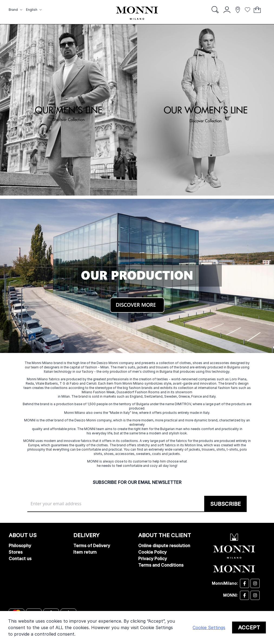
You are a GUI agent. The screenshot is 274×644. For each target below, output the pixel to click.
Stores (16, 552)
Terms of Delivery (92, 546)
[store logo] (137, 13)
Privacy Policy (153, 559)
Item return (85, 552)
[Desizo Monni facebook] (245, 583)
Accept (249, 628)
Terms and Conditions (161, 565)
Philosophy (20, 546)
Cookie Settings (209, 628)
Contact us (20, 559)
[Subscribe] (225, 504)
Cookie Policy (152, 552)
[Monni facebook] (245, 595)
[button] (16, 10)
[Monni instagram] (255, 595)
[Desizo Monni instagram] (255, 583)
